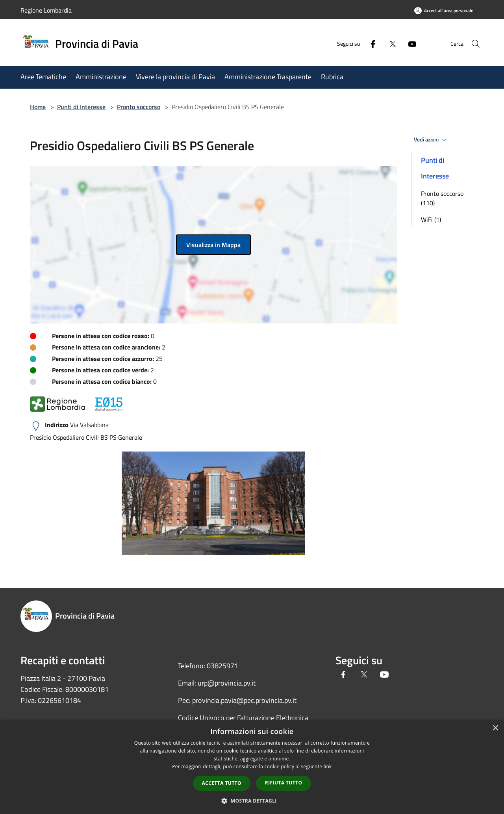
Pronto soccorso (139, 107)
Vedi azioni (432, 140)
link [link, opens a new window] (328, 767)
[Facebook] (365, 44)
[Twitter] (384, 44)
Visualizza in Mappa (213, 245)
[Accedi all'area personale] (444, 10)
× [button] (495, 728)
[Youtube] (404, 44)
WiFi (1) (431, 219)
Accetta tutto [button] (222, 783)
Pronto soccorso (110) (442, 198)
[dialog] (252, 767)
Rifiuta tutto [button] (284, 783)
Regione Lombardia (46, 10)
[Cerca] (474, 44)
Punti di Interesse (81, 107)
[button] (252, 801)
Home (38, 107)
